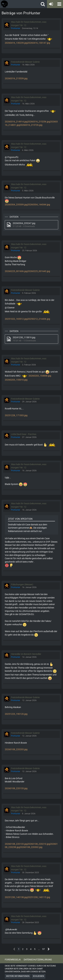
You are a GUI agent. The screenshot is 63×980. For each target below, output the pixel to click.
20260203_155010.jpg (16, 380)
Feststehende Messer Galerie (25, 62)
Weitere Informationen (18, 976)
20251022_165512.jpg (16, 319)
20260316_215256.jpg (39, 122)
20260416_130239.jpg (16, 43)
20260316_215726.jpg (31, 125)
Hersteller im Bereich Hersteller (26, 654)
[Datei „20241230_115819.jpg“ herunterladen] (31, 339)
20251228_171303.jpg (16, 415)
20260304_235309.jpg (16, 205)
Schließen (38, 976)
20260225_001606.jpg (16, 271)
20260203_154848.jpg (40, 376)
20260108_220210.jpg (39, 844)
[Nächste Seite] (49, 949)
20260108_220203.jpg (16, 749)
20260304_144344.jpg (39, 205)
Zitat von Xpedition (20, 519)
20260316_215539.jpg (16, 78)
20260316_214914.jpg (16, 122)
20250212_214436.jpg (39, 319)
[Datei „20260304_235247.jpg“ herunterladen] (31, 225)
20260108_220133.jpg (16, 788)
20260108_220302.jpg (31, 847)
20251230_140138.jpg (16, 897)
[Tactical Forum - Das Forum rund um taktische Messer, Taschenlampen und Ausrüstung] (15, 4)
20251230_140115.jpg (39, 897)
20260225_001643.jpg (39, 271)
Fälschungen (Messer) (22, 584)
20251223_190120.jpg (16, 714)
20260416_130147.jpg (39, 43)
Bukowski (12, 929)
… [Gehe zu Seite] (39, 949)
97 (44, 949)
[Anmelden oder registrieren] (51, 4)
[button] (59, 4)
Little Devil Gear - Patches (24, 434)
